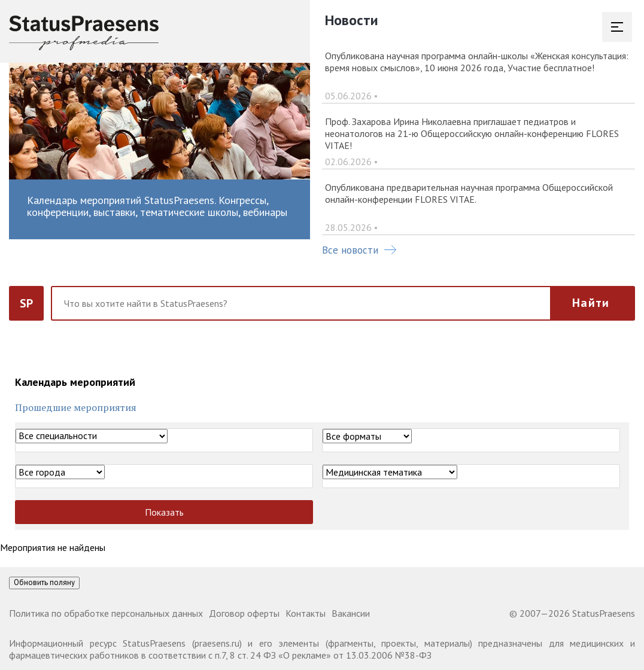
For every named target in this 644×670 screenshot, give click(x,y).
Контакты (306, 613)
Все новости (359, 250)
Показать (164, 512)
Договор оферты (244, 613)
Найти (591, 303)
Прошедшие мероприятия (76, 407)
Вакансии (351, 613)
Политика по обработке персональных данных (106, 613)
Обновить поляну (44, 582)
